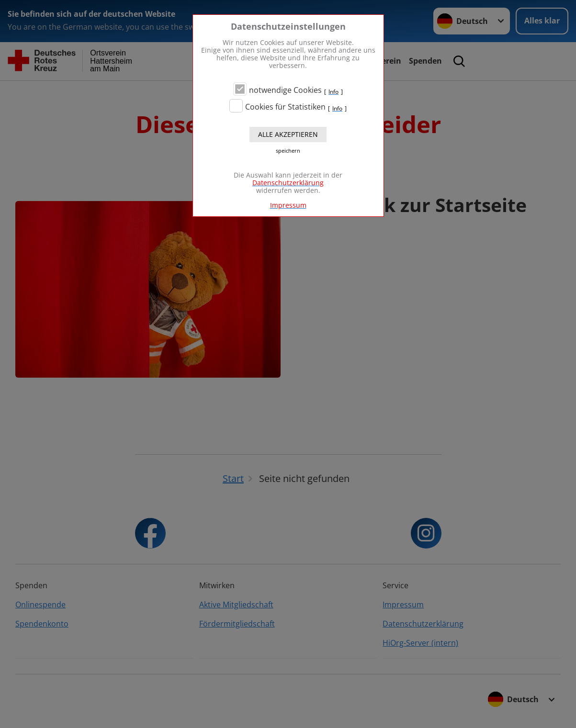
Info (333, 92)
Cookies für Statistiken (285, 107)
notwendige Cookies (285, 90)
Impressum (288, 205)
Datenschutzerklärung (288, 183)
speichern (288, 151)
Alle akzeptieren (288, 134)
